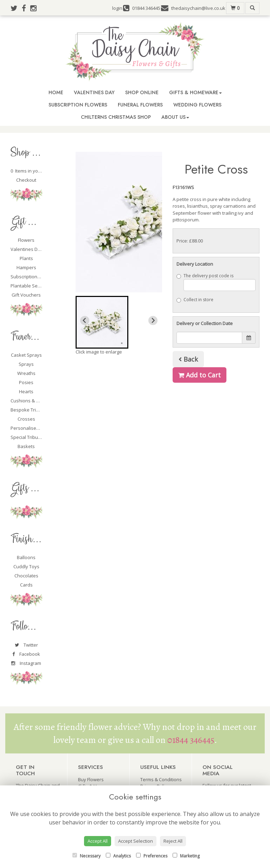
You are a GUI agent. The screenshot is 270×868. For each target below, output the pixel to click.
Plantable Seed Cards (34, 286)
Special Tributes (28, 437)
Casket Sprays (26, 355)
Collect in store (195, 300)
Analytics (118, 856)
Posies (26, 382)
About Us (175, 117)
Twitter (26, 645)
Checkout (26, 180)
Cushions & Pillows (31, 401)
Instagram (26, 663)
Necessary (86, 856)
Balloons (26, 557)
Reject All (173, 841)
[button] (102, 322)
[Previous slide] (85, 320)
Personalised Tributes (34, 428)
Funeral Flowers (140, 105)
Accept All (98, 841)
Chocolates (26, 576)
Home (56, 92)
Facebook (26, 654)
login (117, 8)
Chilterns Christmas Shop (116, 117)
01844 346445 (191, 740)
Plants (26, 258)
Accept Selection (136, 841)
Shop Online (142, 92)
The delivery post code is (216, 282)
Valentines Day (94, 92)
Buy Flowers (91, 779)
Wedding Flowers (197, 105)
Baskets (26, 446)
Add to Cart (200, 375)
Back (188, 359)
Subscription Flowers (78, 105)
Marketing (186, 856)
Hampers (26, 267)
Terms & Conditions (161, 779)
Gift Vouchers (26, 295)
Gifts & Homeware (195, 92)
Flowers (26, 240)
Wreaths (26, 373)
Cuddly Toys (26, 566)
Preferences (152, 856)
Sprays (26, 364)
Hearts (26, 391)
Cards (26, 585)
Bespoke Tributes (29, 410)
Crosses (26, 419)
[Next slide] (153, 320)
